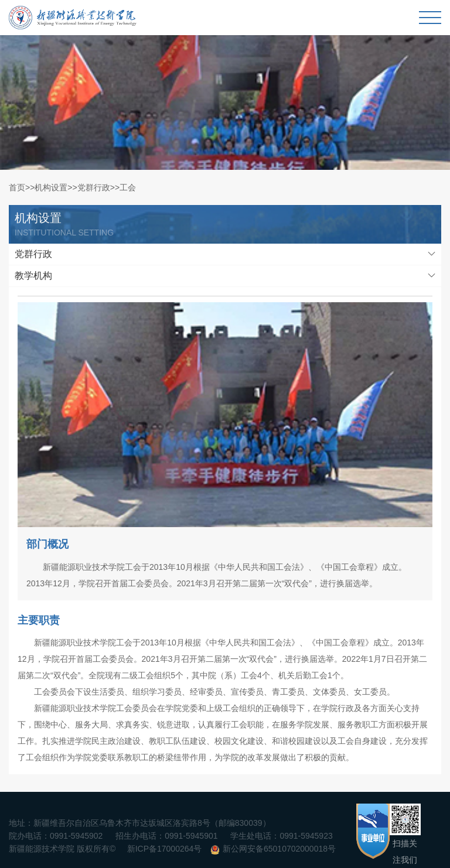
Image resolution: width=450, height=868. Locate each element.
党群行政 (94, 187)
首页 (17, 187)
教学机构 (33, 276)
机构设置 (51, 187)
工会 (128, 187)
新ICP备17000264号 (165, 849)
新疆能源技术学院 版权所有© (62, 849)
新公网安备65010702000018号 (279, 849)
